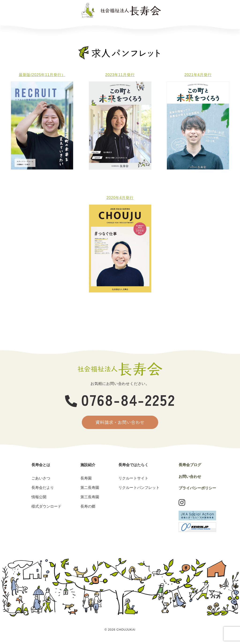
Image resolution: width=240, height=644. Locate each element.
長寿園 (86, 480)
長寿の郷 (88, 508)
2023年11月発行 (120, 75)
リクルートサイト (133, 480)
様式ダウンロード (46, 508)
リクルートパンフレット (139, 489)
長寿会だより (43, 489)
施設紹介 (76, 26)
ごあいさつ (41, 480)
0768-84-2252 (120, 399)
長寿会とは (32, 26)
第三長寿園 (90, 498)
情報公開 (39, 498)
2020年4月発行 (120, 198)
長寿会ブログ (163, 26)
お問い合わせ (206, 26)
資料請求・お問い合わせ (120, 423)
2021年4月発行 (198, 75)
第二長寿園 (90, 489)
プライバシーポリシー (197, 489)
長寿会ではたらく (119, 26)
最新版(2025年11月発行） (42, 75)
